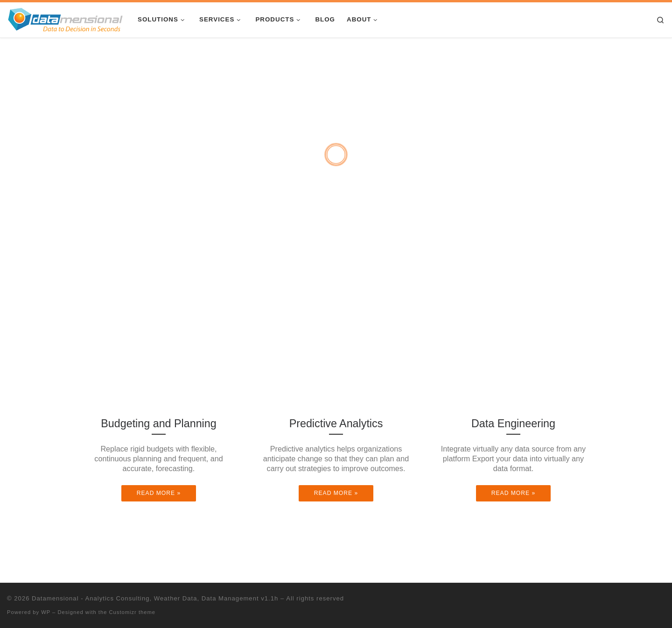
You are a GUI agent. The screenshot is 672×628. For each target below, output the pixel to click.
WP (46, 612)
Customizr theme (133, 612)
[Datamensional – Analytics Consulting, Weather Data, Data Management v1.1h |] (65, 19)
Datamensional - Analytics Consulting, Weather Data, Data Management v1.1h (155, 598)
